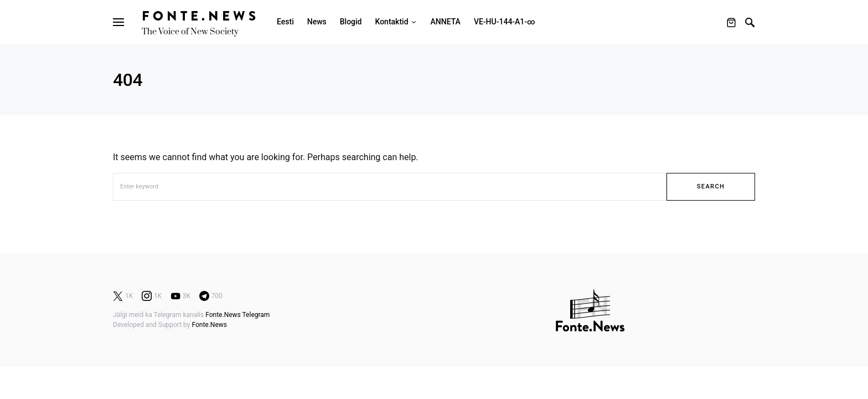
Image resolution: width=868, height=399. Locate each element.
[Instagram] (152, 296)
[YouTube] (180, 296)
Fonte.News (200, 16)
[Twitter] (123, 296)
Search (711, 186)
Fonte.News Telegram (237, 315)
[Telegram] (211, 296)
